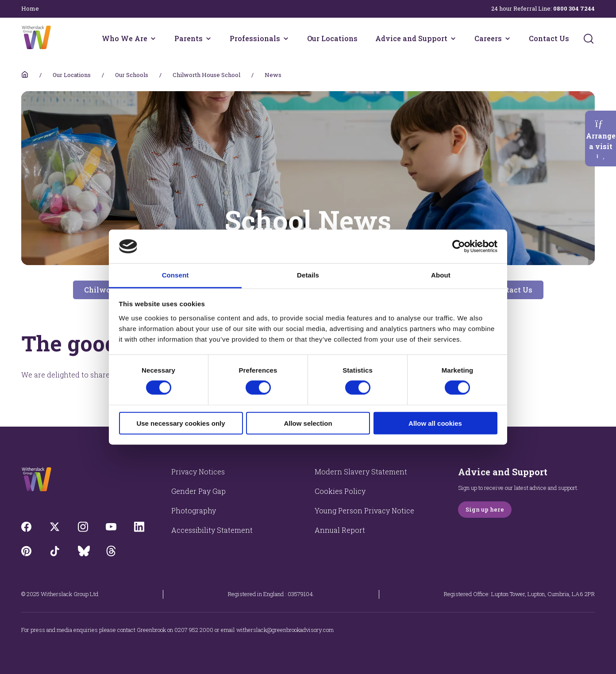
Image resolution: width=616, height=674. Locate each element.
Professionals (255, 38)
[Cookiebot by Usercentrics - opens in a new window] (459, 246)
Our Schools (132, 75)
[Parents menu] (208, 39)
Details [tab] (308, 275)
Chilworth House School (206, 75)
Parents (189, 38)
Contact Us (549, 38)
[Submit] (589, 39)
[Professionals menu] (286, 39)
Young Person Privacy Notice (364, 510)
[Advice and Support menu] (453, 39)
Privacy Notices (198, 472)
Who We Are (125, 38)
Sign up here (485, 509)
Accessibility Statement (212, 530)
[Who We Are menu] (153, 39)
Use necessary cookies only (181, 423)
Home (30, 8)
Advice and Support (411, 38)
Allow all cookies (435, 423)
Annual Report (340, 530)
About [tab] (441, 275)
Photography (194, 510)
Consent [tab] (175, 275)
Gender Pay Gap (198, 491)
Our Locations (332, 38)
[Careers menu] (508, 39)
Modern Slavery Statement (361, 472)
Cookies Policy (340, 491)
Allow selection (308, 423)
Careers (488, 38)
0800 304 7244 (574, 8)
